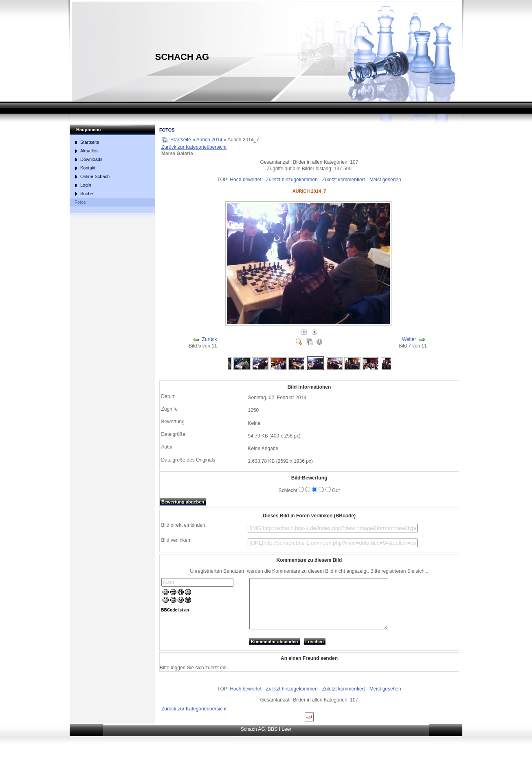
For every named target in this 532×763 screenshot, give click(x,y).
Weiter (409, 340)
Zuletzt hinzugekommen (292, 180)
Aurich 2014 (209, 140)
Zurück (210, 340)
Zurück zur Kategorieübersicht (194, 147)
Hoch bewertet (245, 180)
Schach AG (182, 57)
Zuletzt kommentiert (344, 180)
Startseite (181, 140)
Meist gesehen (385, 180)
